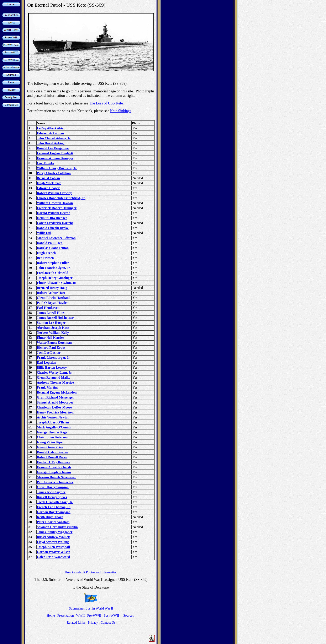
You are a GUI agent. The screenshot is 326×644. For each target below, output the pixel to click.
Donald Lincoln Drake (53, 228)
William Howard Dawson (55, 203)
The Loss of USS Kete (106, 103)
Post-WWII (112, 615)
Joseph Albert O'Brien (53, 422)
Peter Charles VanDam (53, 522)
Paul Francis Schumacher (55, 482)
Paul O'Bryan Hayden (53, 303)
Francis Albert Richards (54, 467)
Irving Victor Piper (50, 442)
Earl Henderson (48, 308)
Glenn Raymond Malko (54, 377)
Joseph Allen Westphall (53, 547)
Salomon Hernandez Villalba (57, 527)
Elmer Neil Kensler (50, 338)
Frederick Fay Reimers (53, 462)
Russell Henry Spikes (52, 497)
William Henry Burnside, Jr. (57, 168)
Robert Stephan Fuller (53, 263)
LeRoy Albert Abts (50, 128)
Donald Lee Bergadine (53, 148)
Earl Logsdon (46, 362)
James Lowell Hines (51, 313)
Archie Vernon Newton (53, 417)
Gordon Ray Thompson (54, 512)
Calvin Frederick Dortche (55, 223)
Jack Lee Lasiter (49, 353)
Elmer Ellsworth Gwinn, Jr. (56, 283)
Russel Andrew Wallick (53, 537)
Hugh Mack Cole (49, 183)
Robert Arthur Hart (51, 293)
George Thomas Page (52, 432)
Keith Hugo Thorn (50, 517)
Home (51, 615)
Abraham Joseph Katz (53, 328)
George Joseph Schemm (54, 472)
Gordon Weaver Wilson (54, 552)
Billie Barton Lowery (52, 367)
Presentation (66, 615)
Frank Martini (47, 387)
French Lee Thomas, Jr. (54, 507)
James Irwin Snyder (51, 492)
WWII (81, 615)
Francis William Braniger (55, 158)
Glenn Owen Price (50, 447)
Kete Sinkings (121, 111)
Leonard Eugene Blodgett (55, 153)
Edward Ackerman (50, 133)
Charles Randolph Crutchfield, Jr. (61, 198)
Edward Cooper (48, 188)
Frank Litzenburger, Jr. (54, 358)
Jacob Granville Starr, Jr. (55, 502)
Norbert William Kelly (53, 333)
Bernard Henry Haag (52, 288)
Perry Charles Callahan (54, 173)
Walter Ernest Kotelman (54, 343)
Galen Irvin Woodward (53, 557)
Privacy (93, 623)
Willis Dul (44, 233)
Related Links (76, 623)
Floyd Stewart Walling (53, 542)
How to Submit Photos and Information (91, 572)
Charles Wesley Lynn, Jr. (54, 372)
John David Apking (51, 143)
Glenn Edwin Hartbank (54, 298)
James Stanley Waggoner (55, 532)
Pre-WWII (94, 615)
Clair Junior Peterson (52, 437)
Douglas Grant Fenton (53, 248)
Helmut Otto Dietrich (52, 218)
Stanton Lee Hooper (51, 323)
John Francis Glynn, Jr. (54, 268)
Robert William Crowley (54, 193)
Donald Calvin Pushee (52, 452)
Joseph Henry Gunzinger (55, 278)
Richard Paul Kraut (51, 348)
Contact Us (108, 623)
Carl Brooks (46, 163)
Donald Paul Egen (50, 243)
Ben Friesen (45, 258)
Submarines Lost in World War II (91, 608)
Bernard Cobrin (48, 178)
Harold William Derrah (54, 213)
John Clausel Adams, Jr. (54, 138)
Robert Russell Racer (52, 457)
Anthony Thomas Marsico (55, 382)
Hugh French (46, 253)
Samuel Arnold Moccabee (55, 402)
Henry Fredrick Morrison (55, 412)
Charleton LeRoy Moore (54, 407)
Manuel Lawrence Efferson (56, 238)
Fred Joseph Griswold (52, 273)
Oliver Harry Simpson (53, 487)
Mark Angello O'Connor (54, 427)
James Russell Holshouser (55, 318)
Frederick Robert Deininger (57, 208)
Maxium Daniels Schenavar (56, 477)
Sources (129, 615)
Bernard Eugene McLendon (57, 392)
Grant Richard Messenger (55, 397)
